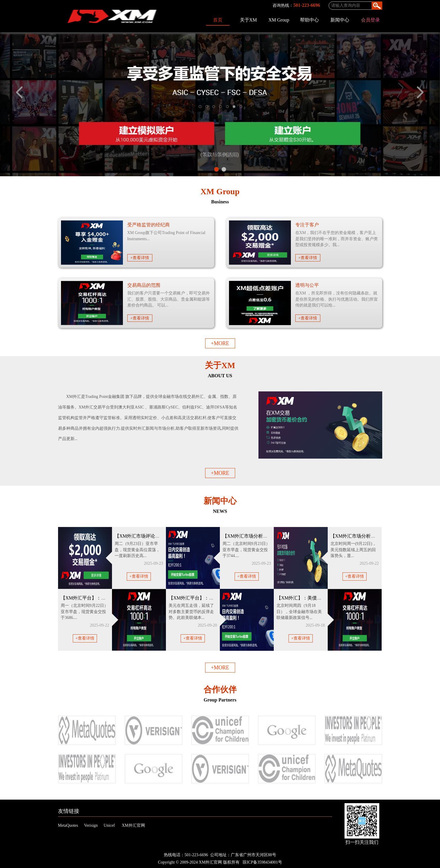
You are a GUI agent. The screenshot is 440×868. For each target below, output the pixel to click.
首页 (218, 20)
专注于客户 (307, 225)
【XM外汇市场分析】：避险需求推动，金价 (269, 536)
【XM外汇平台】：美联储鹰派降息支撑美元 (215, 598)
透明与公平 (307, 285)
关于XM (248, 20)
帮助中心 (309, 20)
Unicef (109, 825)
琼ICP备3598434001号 (262, 862)
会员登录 (370, 20)
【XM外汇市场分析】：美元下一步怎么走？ (377, 536)
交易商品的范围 (144, 285)
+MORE (220, 343)
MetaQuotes (68, 825)
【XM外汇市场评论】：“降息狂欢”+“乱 (156, 536)
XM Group (279, 20)
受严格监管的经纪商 (149, 225)
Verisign (91, 825)
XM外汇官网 (133, 825)
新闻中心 (340, 20)
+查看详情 (140, 258)
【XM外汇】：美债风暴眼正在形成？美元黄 (323, 598)
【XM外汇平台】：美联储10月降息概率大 (105, 598)
